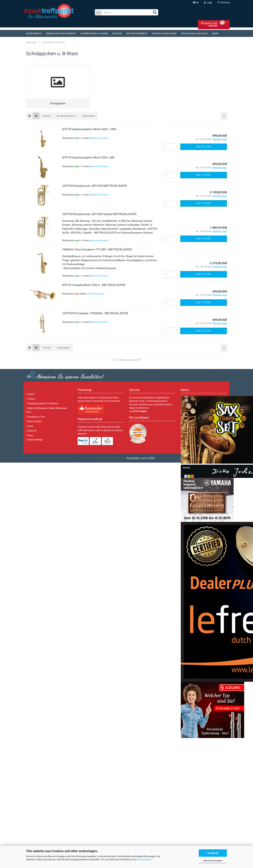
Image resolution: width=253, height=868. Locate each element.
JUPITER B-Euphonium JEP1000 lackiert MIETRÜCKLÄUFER (99, 215)
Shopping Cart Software (112, 459)
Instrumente (34, 34)
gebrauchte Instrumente (61, 34)
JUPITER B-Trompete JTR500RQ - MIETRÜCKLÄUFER (95, 314)
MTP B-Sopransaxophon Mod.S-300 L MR (88, 159)
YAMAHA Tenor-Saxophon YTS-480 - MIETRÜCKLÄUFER (97, 251)
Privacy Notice (144, 859)
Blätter (117, 34)
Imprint (31, 395)
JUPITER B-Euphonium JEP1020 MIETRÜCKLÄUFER (95, 187)
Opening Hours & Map (164, 34)
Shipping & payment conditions (43, 405)
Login (208, 3)
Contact (31, 400)
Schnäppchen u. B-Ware (94, 34)
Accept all (213, 853)
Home (30, 427)
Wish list (224, 3)
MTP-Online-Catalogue (194, 34)
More (215, 34)
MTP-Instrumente (137, 34)
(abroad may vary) (99, 139)
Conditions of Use (36, 418)
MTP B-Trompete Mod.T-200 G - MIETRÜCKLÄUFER (94, 286)
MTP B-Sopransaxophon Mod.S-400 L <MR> (90, 130)
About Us (32, 432)
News (30, 436)
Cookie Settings (35, 441)
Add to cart (203, 148)
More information (213, 861)
